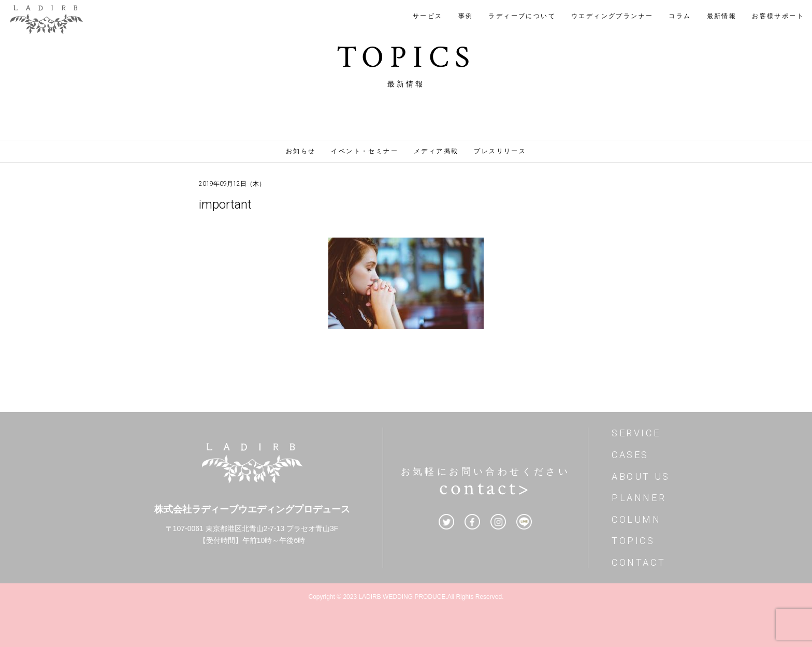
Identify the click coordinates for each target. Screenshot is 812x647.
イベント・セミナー (365, 151)
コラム (680, 16)
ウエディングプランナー (612, 16)
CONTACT (639, 562)
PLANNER (639, 498)
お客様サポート (778, 16)
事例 (466, 16)
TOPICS (633, 541)
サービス (428, 16)
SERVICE (636, 433)
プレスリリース (500, 151)
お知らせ (301, 151)
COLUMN (636, 519)
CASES (630, 455)
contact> (485, 488)
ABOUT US (641, 476)
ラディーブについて (522, 16)
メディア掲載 (436, 151)
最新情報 (722, 16)
